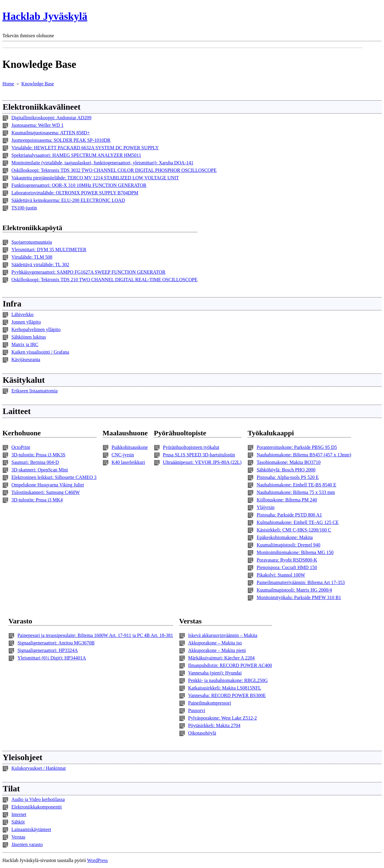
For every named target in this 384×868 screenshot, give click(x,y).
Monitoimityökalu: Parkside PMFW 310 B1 (299, 597)
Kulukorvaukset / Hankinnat (39, 768)
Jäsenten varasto (27, 844)
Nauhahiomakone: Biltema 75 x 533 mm (296, 492)
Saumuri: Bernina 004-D (35, 462)
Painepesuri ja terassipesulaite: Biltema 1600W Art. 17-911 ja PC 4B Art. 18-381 (95, 635)
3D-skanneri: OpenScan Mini (40, 470)
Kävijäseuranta (26, 359)
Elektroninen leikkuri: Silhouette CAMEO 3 (54, 477)
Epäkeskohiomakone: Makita (285, 537)
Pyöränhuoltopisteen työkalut (191, 447)
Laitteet (17, 411)
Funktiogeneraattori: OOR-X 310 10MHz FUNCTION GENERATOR (79, 185)
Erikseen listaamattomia (34, 391)
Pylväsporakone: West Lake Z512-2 (222, 718)
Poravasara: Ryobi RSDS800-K (287, 560)
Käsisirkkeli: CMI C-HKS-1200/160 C (294, 530)
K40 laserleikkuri (128, 462)
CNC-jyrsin (123, 455)
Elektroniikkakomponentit (37, 807)
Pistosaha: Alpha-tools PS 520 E (288, 477)
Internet (19, 814)
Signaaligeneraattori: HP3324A (48, 650)
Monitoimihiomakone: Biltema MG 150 (295, 552)
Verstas (190, 621)
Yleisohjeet (22, 757)
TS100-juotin (24, 208)
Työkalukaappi (271, 433)
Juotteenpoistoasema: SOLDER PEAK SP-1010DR (61, 140)
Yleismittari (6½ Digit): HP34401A (52, 658)
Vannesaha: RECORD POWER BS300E (227, 695)
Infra (12, 304)
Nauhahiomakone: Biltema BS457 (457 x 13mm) (304, 455)
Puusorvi (197, 710)
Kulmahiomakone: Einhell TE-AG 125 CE (297, 522)
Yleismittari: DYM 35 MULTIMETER (49, 250)
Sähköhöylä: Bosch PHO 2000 (286, 470)
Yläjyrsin (265, 507)
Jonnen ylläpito (26, 322)
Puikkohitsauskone (130, 447)
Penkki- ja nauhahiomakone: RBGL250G (228, 680)
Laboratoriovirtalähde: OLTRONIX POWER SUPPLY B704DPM (75, 193)
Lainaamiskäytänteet (31, 829)
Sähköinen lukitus (29, 337)
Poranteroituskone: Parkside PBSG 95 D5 (297, 447)
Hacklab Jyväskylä (45, 16)
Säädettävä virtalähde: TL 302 (40, 265)
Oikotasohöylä (202, 733)
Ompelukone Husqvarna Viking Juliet (48, 485)
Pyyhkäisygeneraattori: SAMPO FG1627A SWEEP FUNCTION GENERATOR (88, 272)
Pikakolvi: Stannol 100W (281, 575)
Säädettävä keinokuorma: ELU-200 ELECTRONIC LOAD (68, 200)
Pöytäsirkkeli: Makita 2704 (214, 725)
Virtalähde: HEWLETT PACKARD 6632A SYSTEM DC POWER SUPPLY (85, 148)
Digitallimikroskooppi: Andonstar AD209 (51, 118)
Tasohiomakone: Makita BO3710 (288, 462)
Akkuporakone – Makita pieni (217, 650)
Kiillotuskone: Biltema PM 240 (287, 500)
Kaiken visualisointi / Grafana (40, 352)
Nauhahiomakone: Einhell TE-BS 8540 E (296, 485)
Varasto (20, 621)
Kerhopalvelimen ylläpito (36, 329)
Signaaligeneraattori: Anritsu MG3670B (56, 643)
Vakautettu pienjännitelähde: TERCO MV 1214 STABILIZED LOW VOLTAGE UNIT (95, 178)
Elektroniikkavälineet (42, 107)
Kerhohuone (22, 433)
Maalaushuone (125, 433)
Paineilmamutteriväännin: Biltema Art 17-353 (301, 582)
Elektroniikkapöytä (32, 228)
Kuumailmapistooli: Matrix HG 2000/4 (294, 590)
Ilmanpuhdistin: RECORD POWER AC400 (230, 665)
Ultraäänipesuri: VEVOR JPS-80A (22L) (202, 462)
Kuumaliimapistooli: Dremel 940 (288, 545)
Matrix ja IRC (25, 344)
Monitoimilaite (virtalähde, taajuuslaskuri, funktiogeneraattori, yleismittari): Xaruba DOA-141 (102, 163)
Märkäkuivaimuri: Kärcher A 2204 (221, 658)
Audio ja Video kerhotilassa (38, 799)
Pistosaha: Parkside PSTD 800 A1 (289, 515)
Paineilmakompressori (210, 703)
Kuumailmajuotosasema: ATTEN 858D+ (51, 133)
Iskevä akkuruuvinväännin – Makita (223, 635)
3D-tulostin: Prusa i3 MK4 (37, 500)
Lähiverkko (22, 314)
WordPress (97, 860)
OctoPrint (21, 447)
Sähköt (18, 822)
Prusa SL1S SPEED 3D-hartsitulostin (199, 455)
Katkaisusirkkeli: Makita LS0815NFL (225, 688)
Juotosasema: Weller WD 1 (37, 125)
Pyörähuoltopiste (180, 433)
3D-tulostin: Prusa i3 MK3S (38, 455)
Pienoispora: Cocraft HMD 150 (287, 567)
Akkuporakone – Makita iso (215, 643)
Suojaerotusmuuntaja (32, 242)
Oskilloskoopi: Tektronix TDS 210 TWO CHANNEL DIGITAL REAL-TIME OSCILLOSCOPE (104, 280)
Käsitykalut (24, 380)
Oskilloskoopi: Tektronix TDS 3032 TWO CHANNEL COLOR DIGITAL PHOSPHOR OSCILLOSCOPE (114, 170)
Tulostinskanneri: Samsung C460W (46, 492)
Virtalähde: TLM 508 (32, 257)
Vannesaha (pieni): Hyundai (215, 673)
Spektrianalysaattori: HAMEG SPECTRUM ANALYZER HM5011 (76, 155)
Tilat (11, 789)
